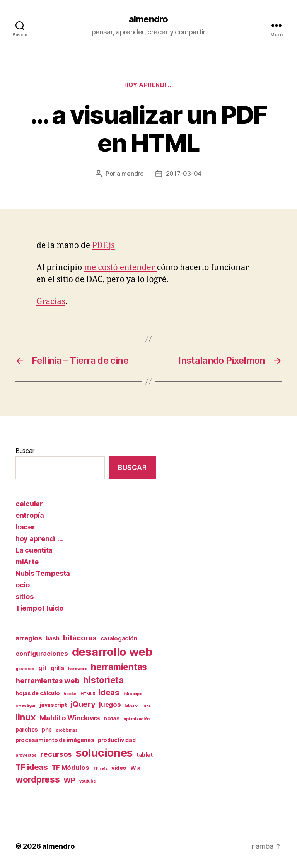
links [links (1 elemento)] (146, 705)
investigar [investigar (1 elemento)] (26, 705)
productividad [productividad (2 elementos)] (117, 740)
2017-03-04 (184, 174)
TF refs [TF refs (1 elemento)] (101, 768)
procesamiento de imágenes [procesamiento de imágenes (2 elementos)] (55, 740)
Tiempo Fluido (39, 608)
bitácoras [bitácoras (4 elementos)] (80, 638)
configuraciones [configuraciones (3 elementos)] (42, 654)
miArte (27, 562)
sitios (24, 597)
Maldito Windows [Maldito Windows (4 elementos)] (70, 718)
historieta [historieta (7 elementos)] (103, 680)
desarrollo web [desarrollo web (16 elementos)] (112, 652)
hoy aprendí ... (148, 85)
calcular (29, 504)
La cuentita (34, 550)
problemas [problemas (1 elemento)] (67, 730)
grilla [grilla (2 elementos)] (57, 668)
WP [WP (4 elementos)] (69, 780)
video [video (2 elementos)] (119, 768)
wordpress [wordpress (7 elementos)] (38, 779)
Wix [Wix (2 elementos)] (135, 768)
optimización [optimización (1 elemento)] (137, 719)
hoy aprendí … (39, 539)
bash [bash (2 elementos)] (53, 638)
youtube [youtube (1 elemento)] (88, 781)
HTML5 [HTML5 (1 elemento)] (88, 694)
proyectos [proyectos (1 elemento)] (26, 755)
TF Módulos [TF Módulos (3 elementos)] (71, 768)
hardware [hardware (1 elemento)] (78, 669)
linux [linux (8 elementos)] (26, 717)
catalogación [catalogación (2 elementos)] (119, 638)
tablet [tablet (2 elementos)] (144, 755)
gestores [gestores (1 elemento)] (25, 669)
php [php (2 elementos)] (47, 729)
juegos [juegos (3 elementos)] (110, 705)
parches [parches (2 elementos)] (27, 729)
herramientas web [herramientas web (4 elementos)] (48, 681)
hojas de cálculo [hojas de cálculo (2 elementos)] (38, 693)
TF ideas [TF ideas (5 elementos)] (32, 767)
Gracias (51, 302)
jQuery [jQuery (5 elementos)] (83, 704)
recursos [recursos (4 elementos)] (56, 754)
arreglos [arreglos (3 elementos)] (29, 638)
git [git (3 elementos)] (43, 668)
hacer (25, 527)
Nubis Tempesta (43, 573)
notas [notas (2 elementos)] (112, 718)
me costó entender (120, 268)
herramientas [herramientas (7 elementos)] (119, 667)
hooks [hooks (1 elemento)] (70, 694)
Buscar (25, 451)
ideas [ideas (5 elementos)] (109, 692)
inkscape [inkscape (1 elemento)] (133, 694)
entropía (30, 515)
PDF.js (103, 246)
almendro (148, 19)
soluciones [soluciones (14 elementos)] (104, 753)
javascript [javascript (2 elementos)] (53, 705)
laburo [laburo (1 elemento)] (131, 705)
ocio (23, 585)
